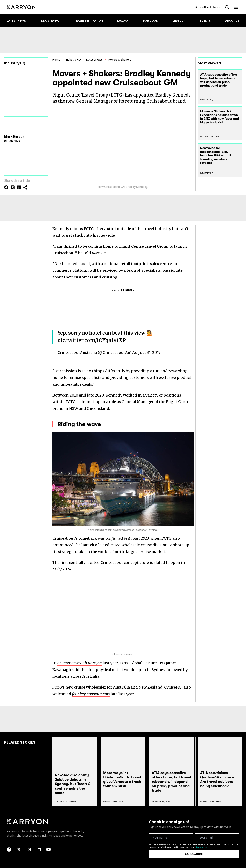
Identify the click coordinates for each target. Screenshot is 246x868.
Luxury (123, 21)
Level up (179, 21)
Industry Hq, (159, 802)
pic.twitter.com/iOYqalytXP (92, 340)
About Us (232, 21)
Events (205, 21)
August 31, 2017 (146, 352)
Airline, (107, 802)
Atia (168, 802)
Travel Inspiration (88, 21)
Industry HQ (50, 21)
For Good (151, 21)
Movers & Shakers (120, 60)
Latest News (16, 21)
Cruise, (59, 802)
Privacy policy (201, 847)
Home (56, 60)
